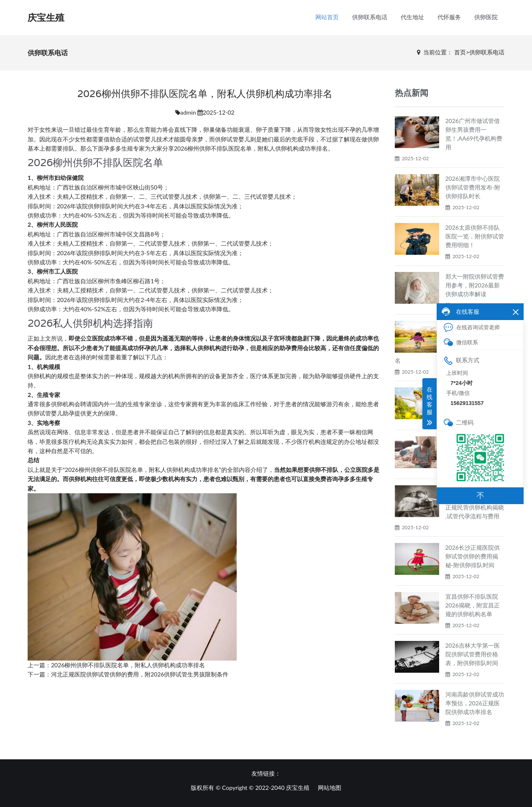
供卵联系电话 (370, 17)
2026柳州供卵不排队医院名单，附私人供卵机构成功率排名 (128, 665)
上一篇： (39, 665)
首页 (460, 52)
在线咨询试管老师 (472, 328)
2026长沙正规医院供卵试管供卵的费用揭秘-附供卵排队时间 (473, 556)
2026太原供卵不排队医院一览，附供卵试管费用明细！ (475, 236)
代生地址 (412, 17)
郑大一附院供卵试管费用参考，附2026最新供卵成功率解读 (475, 285)
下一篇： (39, 674)
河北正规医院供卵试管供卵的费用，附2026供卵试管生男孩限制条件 (140, 674)
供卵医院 (486, 17)
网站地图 (330, 788)
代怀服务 (449, 17)
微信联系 (461, 342)
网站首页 (327, 17)
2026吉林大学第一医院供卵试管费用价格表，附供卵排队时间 (473, 654)
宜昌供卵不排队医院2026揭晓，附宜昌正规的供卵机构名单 (473, 605)
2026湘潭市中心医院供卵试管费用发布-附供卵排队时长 (473, 187)
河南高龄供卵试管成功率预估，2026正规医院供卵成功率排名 (475, 703)
